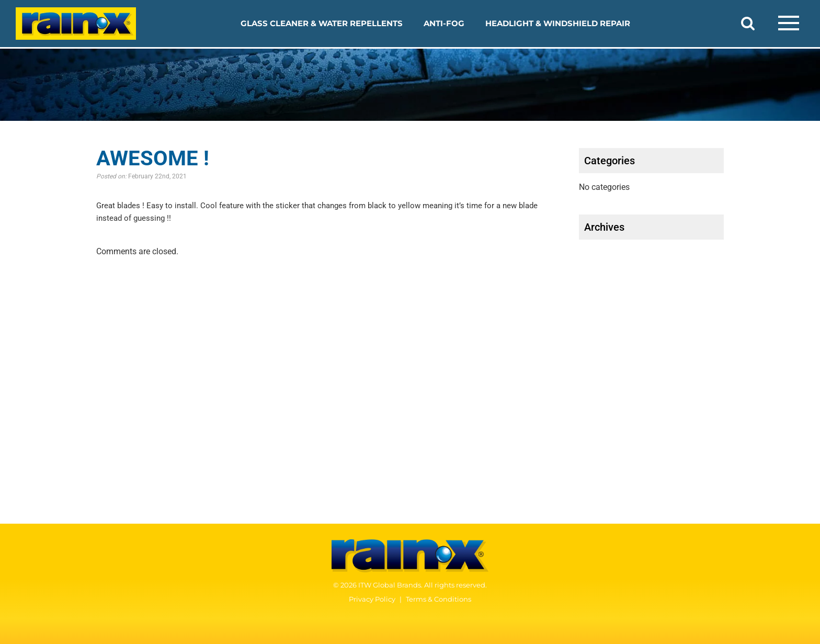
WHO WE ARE (365, 403)
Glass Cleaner (54, 392)
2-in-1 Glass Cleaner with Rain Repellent (105, 406)
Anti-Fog (444, 23)
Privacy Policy (372, 599)
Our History (354, 436)
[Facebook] (760, 589)
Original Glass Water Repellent (87, 421)
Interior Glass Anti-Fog (62, 450)
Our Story (350, 421)
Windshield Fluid (51, 479)
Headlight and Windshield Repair (83, 436)
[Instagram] (802, 589)
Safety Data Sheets (702, 349)
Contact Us (674, 403)
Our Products (57, 349)
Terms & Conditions (439, 599)
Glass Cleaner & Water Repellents (322, 23)
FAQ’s (343, 368)
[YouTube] (781, 589)
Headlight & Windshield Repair (558, 23)
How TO (348, 349)
